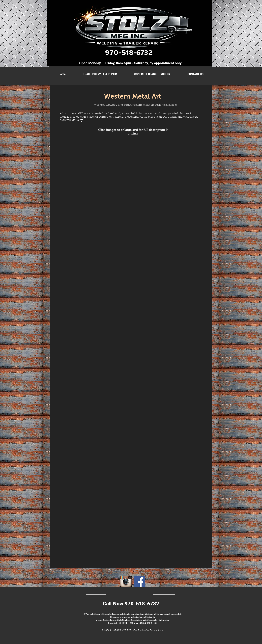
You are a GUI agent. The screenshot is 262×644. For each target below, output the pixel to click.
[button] (84, 168)
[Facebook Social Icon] (139, 581)
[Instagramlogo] (126, 581)
